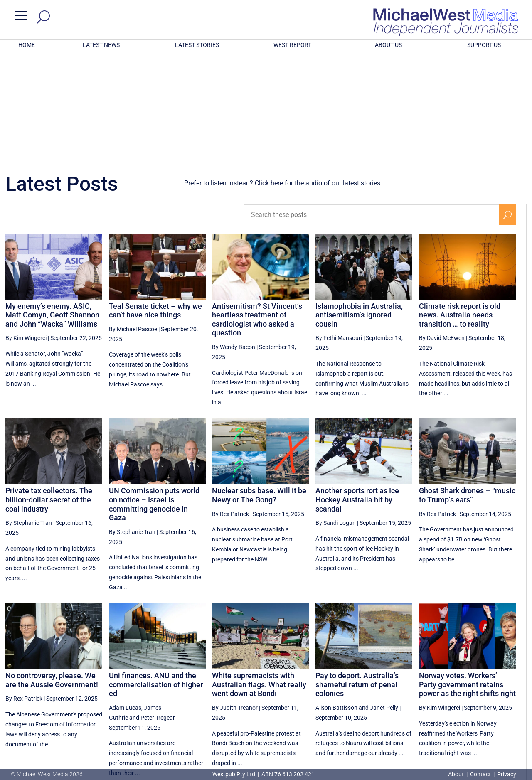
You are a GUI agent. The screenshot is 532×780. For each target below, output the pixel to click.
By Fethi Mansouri (339, 229)
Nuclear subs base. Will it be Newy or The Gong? (259, 386)
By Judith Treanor (235, 599)
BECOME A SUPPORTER (489, 726)
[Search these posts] (372, 106)
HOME (27, 45)
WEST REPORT (292, 45)
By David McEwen (442, 229)
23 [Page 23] (446, 697)
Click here (269, 74)
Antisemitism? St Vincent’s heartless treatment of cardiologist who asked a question (257, 211)
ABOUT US (388, 45)
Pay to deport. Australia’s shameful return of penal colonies (357, 576)
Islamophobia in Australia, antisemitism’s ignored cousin (359, 206)
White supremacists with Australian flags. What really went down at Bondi (259, 576)
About (457, 774)
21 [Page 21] (404, 697)
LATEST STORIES (197, 45)
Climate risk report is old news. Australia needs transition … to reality (460, 206)
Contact (480, 774)
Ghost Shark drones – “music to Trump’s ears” (467, 386)
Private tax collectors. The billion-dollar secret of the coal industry (49, 391)
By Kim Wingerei (26, 229)
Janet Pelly (384, 599)
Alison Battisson (336, 599)
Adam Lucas (125, 599)
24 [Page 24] (467, 697)
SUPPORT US (484, 45)
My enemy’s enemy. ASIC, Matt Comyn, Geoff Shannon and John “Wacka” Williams (52, 206)
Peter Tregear (158, 609)
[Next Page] (508, 697)
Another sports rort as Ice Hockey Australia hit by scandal (357, 391)
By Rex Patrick (230, 405)
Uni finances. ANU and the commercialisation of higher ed (156, 576)
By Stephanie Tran (29, 414)
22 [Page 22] (425, 697)
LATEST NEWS (101, 45)
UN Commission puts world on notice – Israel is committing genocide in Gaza (154, 395)
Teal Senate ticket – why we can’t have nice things (155, 202)
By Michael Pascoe (133, 220)
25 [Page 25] (488, 697)
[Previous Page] (385, 697)
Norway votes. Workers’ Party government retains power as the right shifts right (467, 576)
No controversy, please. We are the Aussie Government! (52, 571)
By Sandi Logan (336, 414)
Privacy (507, 774)
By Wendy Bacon (234, 238)
